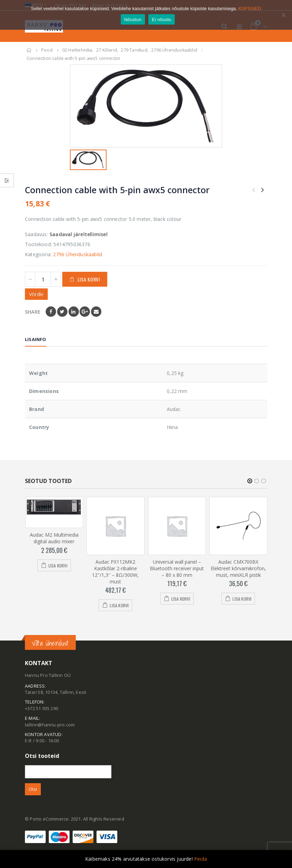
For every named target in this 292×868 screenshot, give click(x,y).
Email (96, 312)
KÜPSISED (250, 8)
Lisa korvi (89, 279)
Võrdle (36, 294)
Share (33, 312)
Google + (85, 312)
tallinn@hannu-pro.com (50, 725)
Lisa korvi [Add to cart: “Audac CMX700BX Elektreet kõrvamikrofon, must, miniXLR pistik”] (242, 599)
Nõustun (133, 20)
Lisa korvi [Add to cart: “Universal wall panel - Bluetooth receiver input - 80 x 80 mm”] (181, 599)
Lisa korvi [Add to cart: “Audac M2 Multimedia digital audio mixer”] (58, 566)
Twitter (62, 312)
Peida (200, 859)
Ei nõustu (162, 20)
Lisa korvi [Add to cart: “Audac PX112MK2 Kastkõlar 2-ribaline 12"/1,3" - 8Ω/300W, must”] (119, 605)
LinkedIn (74, 312)
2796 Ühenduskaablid (77, 254)
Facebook (51, 312)
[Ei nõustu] (283, 15)
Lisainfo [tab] (36, 339)
